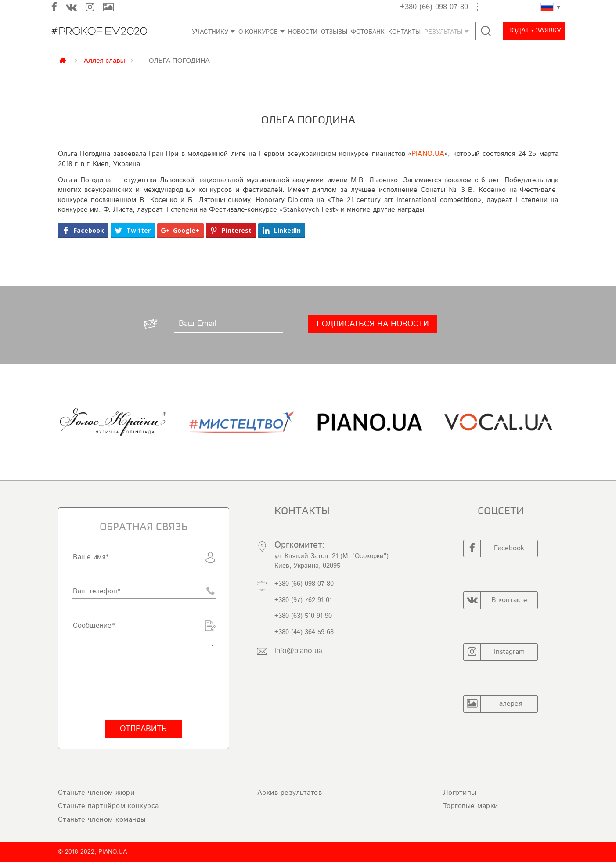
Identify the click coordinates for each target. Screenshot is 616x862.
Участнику (210, 32)
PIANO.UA (428, 154)
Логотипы (460, 793)
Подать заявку (533, 31)
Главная (63, 60)
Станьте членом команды (102, 819)
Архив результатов (290, 793)
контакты (404, 32)
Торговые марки (471, 806)
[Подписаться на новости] (373, 324)
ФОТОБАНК (368, 32)
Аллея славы (104, 60)
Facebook (494, 548)
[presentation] (138, 683)
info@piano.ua (298, 651)
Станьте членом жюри (96, 793)
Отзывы (334, 32)
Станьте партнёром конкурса (108, 806)
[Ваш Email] (229, 324)
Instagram (494, 652)
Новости (303, 32)
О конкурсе (258, 32)
